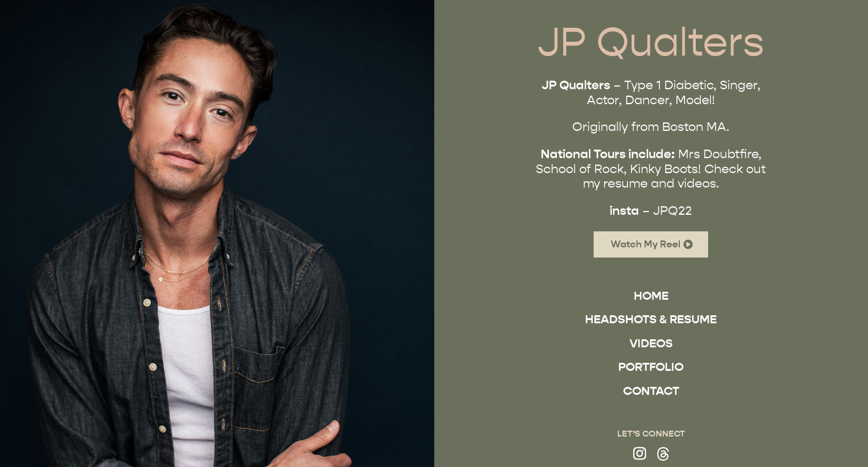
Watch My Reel (646, 244)
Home (651, 296)
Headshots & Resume (651, 319)
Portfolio (651, 367)
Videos (651, 343)
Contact (651, 391)
